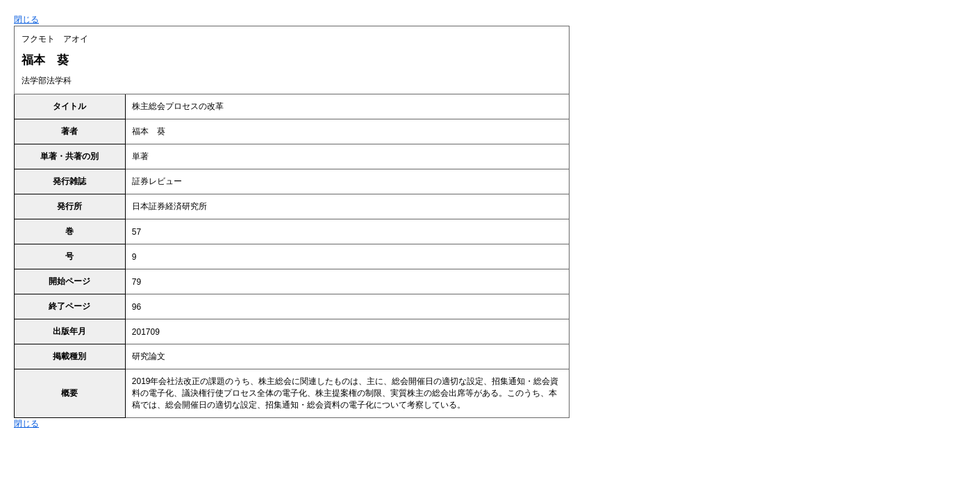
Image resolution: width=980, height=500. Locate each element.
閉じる (26, 19)
